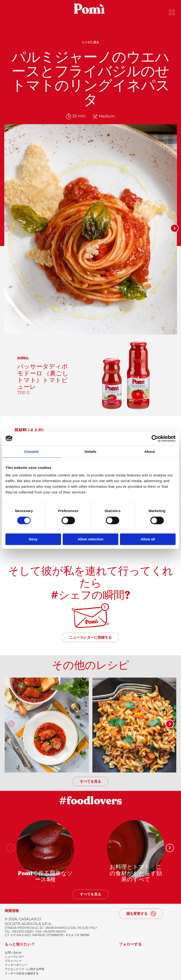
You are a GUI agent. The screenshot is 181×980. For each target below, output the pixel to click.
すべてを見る (90, 781)
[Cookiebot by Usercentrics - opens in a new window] (155, 438)
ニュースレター (15, 957)
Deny (33, 539)
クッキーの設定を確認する (22, 973)
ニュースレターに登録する (90, 637)
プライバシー (13, 961)
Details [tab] (90, 452)
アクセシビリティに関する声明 (25, 969)
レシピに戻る (90, 42)
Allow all (148, 539)
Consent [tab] (31, 452)
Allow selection (90, 539)
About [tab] (150, 452)
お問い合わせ (13, 952)
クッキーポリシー (16, 965)
